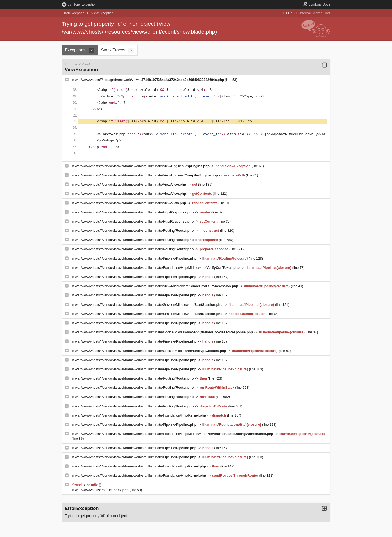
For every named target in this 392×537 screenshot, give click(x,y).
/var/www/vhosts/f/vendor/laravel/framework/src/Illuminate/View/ (131, 184)
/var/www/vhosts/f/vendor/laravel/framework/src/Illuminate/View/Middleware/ (157, 286)
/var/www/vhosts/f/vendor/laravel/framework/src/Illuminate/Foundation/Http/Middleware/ (158, 268)
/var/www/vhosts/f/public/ (102, 490)
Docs (317, 4)
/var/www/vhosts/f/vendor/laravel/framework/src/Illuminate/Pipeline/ (136, 258)
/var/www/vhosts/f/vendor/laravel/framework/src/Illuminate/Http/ (135, 212)
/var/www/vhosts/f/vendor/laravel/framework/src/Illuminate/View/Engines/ (143, 166)
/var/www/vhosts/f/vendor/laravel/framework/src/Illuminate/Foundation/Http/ (141, 415)
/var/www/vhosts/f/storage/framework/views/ (150, 80)
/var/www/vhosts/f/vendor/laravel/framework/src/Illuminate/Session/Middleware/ (149, 305)
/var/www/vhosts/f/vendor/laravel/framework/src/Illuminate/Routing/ (135, 231)
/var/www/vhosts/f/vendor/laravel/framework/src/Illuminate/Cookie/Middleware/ (164, 332)
